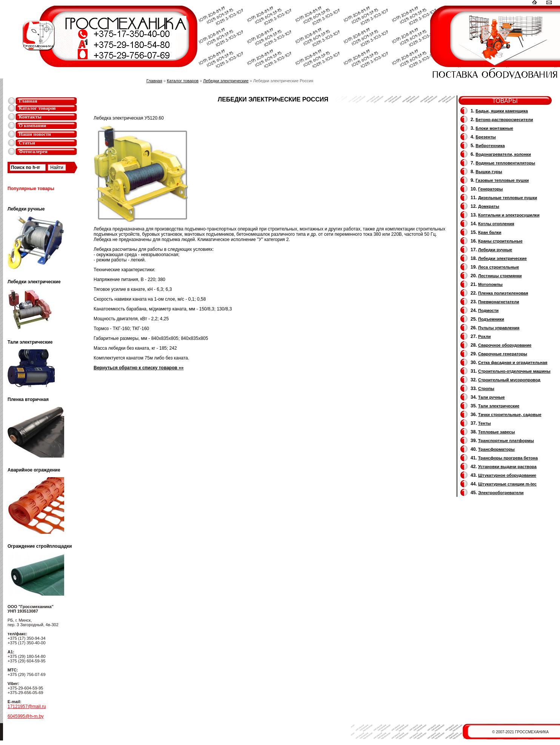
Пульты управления (499, 328)
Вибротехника (490, 146)
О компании (32, 125)
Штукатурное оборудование (507, 475)
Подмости (488, 310)
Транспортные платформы (506, 441)
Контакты (30, 117)
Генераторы (490, 189)
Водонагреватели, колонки (503, 154)
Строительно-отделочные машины (514, 371)
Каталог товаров (37, 108)
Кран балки (490, 232)
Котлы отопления (496, 224)
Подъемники (491, 319)
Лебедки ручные (495, 250)
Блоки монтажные (494, 128)
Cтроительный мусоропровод (509, 380)
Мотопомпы (490, 284)
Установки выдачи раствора (507, 467)
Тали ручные (492, 397)
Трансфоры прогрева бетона (508, 458)
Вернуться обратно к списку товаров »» (139, 368)
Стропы (486, 389)
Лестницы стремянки (500, 276)
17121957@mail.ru (27, 707)
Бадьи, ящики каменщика (502, 111)
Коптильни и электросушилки (509, 215)
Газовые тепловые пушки (502, 180)
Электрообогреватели (501, 493)
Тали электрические (499, 406)
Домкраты (489, 206)
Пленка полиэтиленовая (503, 293)
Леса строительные (498, 267)
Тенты (485, 423)
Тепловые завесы (496, 432)
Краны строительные (500, 241)
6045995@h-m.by (26, 716)
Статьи (27, 143)
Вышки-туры (489, 172)
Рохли (484, 336)
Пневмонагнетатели (499, 302)
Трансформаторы (496, 449)
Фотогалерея (33, 151)
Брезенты (486, 137)
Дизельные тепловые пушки (508, 198)
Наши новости (35, 134)
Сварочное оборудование (505, 345)
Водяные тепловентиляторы (505, 163)
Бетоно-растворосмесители (504, 120)
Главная (28, 101)
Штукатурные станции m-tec (507, 484)
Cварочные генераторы (503, 354)
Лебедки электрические (226, 81)
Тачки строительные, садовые (510, 415)
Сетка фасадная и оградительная (513, 363)
